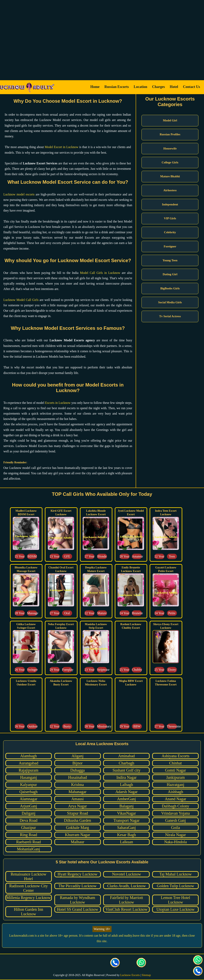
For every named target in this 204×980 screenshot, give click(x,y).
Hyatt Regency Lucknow (77, 874)
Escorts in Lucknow (58, 403)
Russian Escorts (117, 87)
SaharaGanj (126, 828)
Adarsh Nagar (127, 792)
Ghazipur (28, 828)
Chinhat (175, 763)
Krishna (77, 785)
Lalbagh (127, 785)
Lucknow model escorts (19, 194)
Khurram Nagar (77, 835)
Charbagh (127, 763)
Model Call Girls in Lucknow (100, 273)
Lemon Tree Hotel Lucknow (176, 900)
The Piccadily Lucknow (77, 886)
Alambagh (28, 756)
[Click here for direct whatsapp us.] (141, 963)
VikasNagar (127, 813)
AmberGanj (127, 799)
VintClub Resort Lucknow (126, 909)
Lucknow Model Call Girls (21, 300)
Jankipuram (175, 777)
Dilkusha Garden (77, 820)
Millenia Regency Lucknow (28, 898)
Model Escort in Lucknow (61, 147)
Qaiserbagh (29, 792)
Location (140, 87)
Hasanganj (28, 777)
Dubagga (77, 770)
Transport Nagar (127, 820)
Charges (159, 87)
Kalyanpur (28, 785)
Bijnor (77, 763)
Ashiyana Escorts (175, 756)
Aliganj (77, 756)
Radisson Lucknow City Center (28, 888)
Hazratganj (176, 785)
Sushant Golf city (127, 770)
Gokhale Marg (77, 828)
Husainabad (77, 777)
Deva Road (28, 820)
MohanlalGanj (28, 849)
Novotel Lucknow (126, 874)
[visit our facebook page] (63, 963)
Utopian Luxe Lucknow (175, 909)
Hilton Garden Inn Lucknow (29, 912)
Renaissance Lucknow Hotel (28, 876)
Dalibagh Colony (175, 806)
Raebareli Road (28, 842)
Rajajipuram (29, 770)
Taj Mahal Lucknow (176, 874)
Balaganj (126, 806)
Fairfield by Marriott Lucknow (127, 900)
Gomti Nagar (175, 770)
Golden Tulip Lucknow (176, 886)
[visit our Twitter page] (76, 963)
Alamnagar (29, 799)
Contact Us (192, 87)
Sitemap (146, 975)
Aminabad (126, 756)
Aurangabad (28, 763)
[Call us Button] (115, 963)
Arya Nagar (77, 806)
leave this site (142, 936)
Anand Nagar (175, 799)
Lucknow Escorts (130, 975)
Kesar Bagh (127, 835)
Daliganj (29, 813)
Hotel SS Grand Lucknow (77, 909)
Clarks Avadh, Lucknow (127, 886)
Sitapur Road (78, 813)
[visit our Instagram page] (89, 963)
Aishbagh (176, 792)
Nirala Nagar (176, 835)
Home (95, 87)
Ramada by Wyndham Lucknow (77, 900)
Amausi (77, 799)
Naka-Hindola (175, 842)
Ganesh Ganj (176, 820)
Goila (176, 828)
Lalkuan (127, 842)
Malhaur (77, 842)
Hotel (174, 87)
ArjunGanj (28, 806)
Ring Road (28, 835)
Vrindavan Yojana (175, 813)
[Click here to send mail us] (128, 963)
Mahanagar (77, 792)
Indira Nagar (127, 777)
